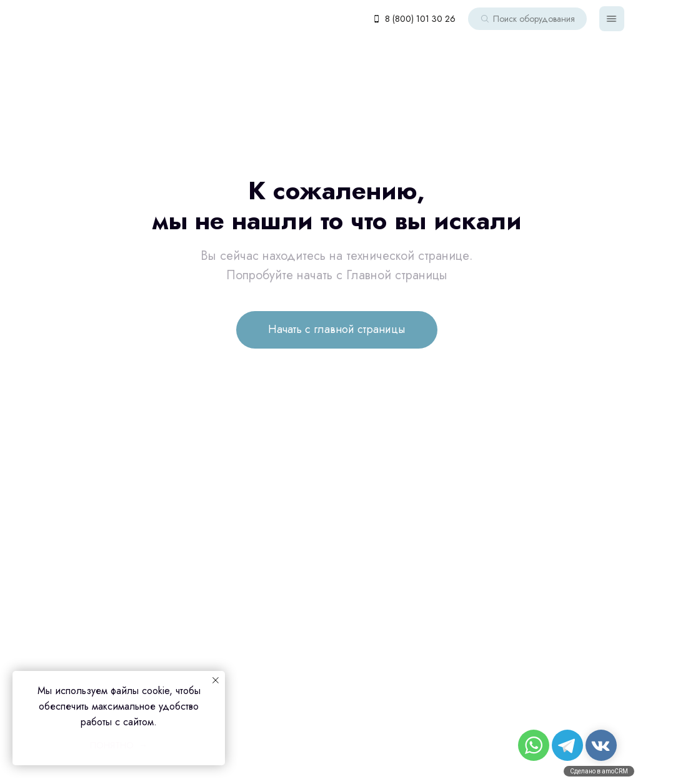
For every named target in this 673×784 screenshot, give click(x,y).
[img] (612, 19)
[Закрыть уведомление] (216, 680)
